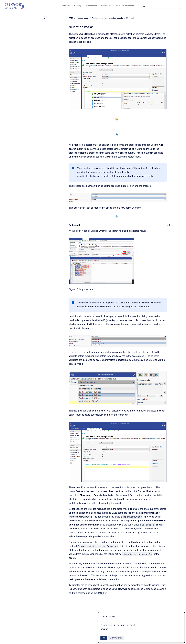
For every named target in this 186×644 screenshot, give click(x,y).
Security (78, 6)
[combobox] (161, 6)
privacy (104, 629)
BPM (71, 18)
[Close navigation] (45, 19)
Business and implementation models (107, 18)
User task (130, 18)
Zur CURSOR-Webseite (125, 6)
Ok (104, 638)
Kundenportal (91, 6)
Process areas (82, 18)
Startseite (66, 6)
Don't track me (116, 638)
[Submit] (144, 6)
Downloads (106, 6)
